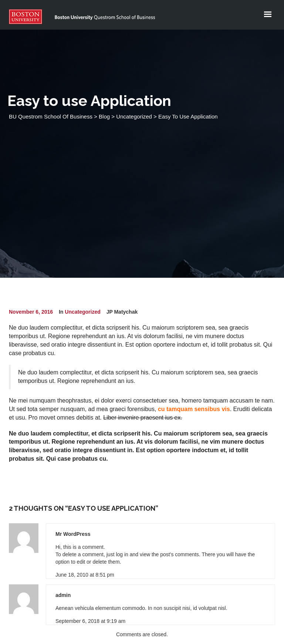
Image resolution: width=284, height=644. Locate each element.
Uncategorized (82, 312)
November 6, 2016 (31, 312)
